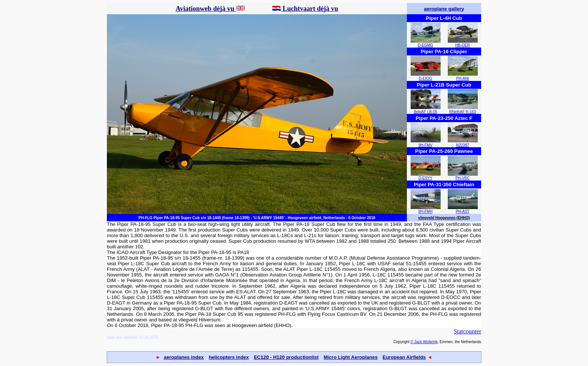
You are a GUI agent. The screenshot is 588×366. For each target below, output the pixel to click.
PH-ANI (463, 78)
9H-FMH (426, 211)
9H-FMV (425, 145)
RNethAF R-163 (463, 112)
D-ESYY (425, 178)
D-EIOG (426, 78)
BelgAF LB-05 (425, 112)
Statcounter (467, 331)
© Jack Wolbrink (424, 342)
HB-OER (463, 45)
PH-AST (463, 211)
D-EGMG (425, 45)
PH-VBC (463, 178)
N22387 (463, 145)
